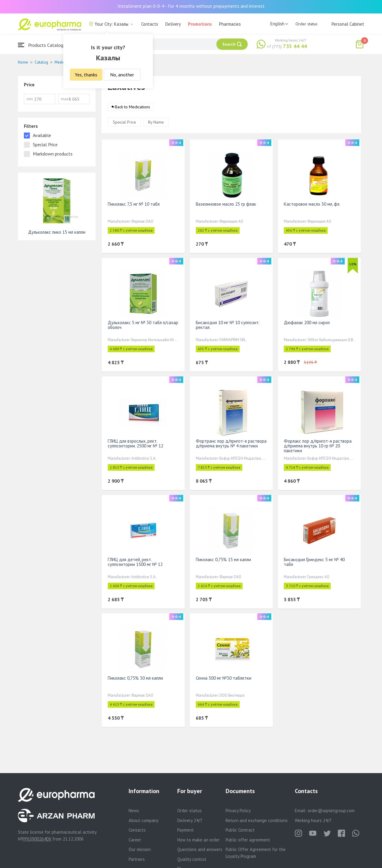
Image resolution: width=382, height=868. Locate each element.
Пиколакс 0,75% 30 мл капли (135, 678)
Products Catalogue (43, 45)
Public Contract (240, 830)
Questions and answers (200, 849)
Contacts (150, 24)
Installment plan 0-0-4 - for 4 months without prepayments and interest (191, 6)
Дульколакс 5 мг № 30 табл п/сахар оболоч (143, 325)
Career (135, 840)
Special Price (124, 122)
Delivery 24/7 (190, 820)
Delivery (173, 24)
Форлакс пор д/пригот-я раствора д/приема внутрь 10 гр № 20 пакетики (318, 446)
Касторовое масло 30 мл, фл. (312, 204)
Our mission (140, 849)
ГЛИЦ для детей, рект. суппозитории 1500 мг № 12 (135, 562)
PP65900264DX (37, 839)
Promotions (200, 24)
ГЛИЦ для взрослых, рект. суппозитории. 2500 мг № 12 (135, 444)
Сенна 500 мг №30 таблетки (224, 678)
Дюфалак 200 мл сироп (307, 323)
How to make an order (198, 840)
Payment (185, 830)
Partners (137, 859)
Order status (306, 24)
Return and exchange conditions (257, 820)
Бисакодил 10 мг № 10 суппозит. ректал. (228, 325)
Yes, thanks (86, 75)
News (134, 811)
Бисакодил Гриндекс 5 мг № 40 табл (314, 562)
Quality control (192, 859)
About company (144, 820)
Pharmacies (230, 24)
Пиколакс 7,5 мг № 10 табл (134, 204)
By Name (156, 122)
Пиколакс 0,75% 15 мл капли (223, 560)
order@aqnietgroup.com (331, 811)
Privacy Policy (238, 811)
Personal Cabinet (348, 24)
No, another (122, 75)
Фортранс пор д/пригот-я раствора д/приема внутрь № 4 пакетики (231, 444)
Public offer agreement (248, 840)
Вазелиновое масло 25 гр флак (226, 204)
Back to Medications (133, 107)
